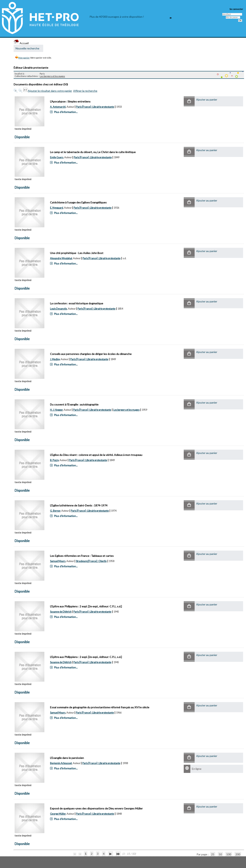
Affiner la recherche (85, 91)
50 (220, 854)
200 (238, 854)
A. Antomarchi (58, 107)
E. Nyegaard (57, 208)
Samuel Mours (58, 561)
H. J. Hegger (56, 410)
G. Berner (55, 511)
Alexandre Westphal (61, 258)
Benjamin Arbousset (61, 763)
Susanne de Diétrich (61, 612)
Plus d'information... (66, 112)
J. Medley (55, 359)
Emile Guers (57, 157)
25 (213, 854)
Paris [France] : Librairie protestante (95, 107)
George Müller (58, 814)
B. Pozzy (54, 460)
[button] (189, 101)
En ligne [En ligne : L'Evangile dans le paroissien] (197, 769)
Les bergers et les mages (52, 76)
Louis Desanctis (58, 309)
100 (229, 854)
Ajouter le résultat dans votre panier (50, 91)
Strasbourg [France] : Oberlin (91, 561)
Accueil (21, 43)
